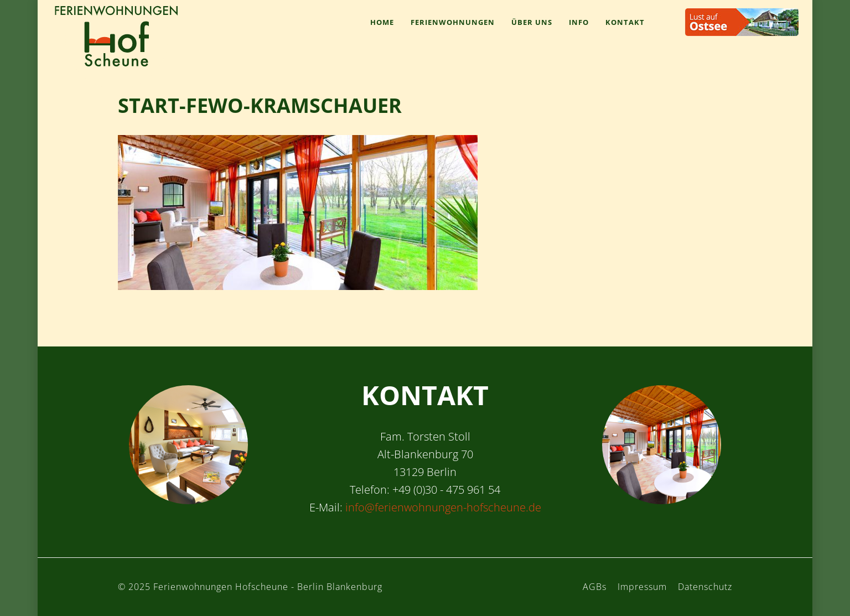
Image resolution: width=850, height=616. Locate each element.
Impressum (642, 587)
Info (579, 22)
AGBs (595, 587)
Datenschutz (705, 587)
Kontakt (625, 22)
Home (382, 22)
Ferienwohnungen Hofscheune (116, 36)
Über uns (532, 22)
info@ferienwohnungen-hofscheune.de (443, 507)
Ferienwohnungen (453, 22)
